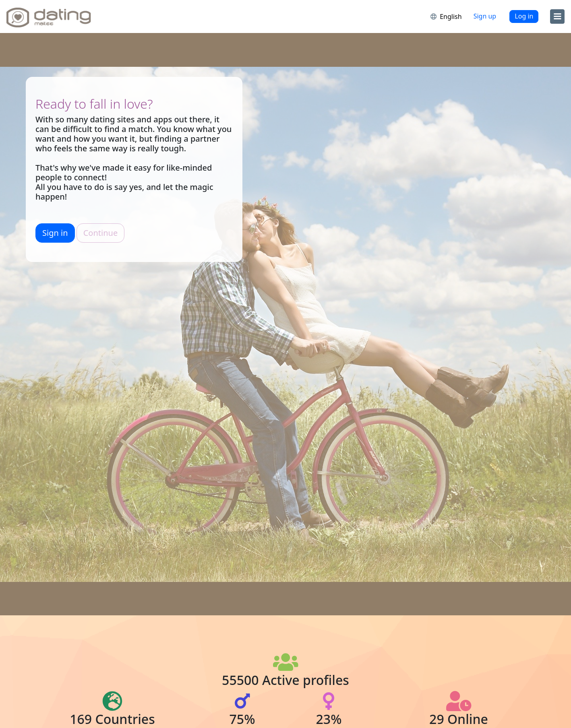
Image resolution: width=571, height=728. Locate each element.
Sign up (485, 16)
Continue (100, 233)
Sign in (55, 233)
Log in (524, 16)
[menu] (557, 16)
